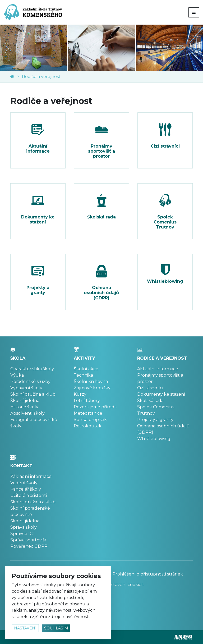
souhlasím (56, 628)
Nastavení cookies (124, 585)
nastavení (25, 628)
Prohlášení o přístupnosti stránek (144, 574)
